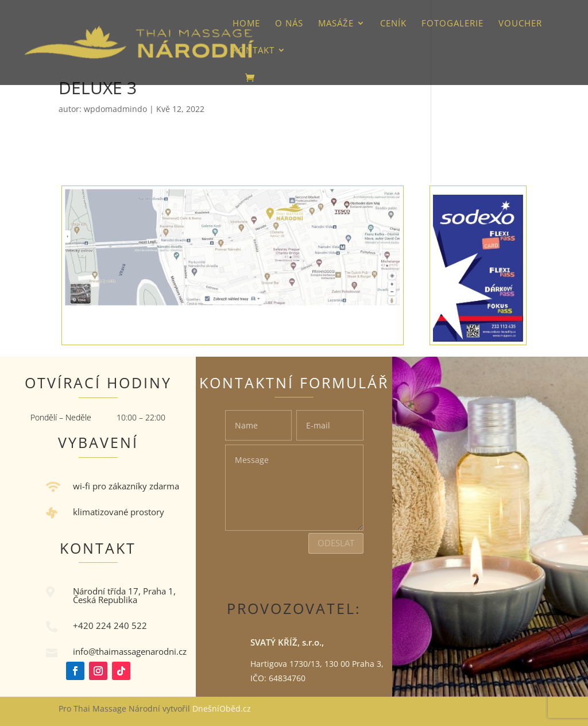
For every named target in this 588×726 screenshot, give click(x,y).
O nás (289, 24)
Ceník (393, 24)
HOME (246, 24)
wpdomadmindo (115, 109)
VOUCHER (520, 24)
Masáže (336, 24)
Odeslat (336, 543)
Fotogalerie (452, 24)
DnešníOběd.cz (223, 708)
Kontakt (254, 51)
